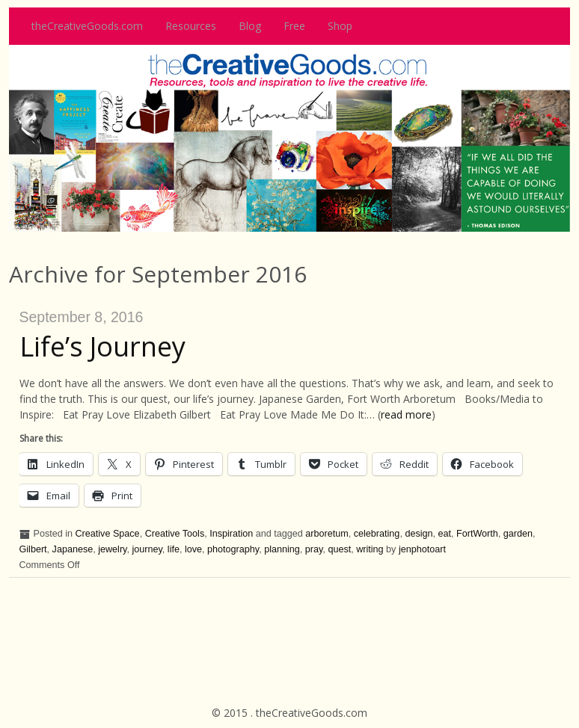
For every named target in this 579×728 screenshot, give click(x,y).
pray (314, 549)
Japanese (73, 549)
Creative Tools (175, 534)
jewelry (112, 549)
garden (518, 534)
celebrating (377, 534)
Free (294, 26)
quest (339, 549)
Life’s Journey (102, 346)
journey (147, 549)
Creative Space (108, 534)
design (419, 534)
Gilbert (33, 549)
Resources (191, 26)
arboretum (327, 534)
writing (370, 549)
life (174, 549)
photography (233, 549)
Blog (250, 26)
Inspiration (231, 534)
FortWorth (477, 534)
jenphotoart (422, 549)
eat (445, 534)
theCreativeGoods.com (87, 26)
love (193, 549)
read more (406, 414)
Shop (340, 26)
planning (282, 549)
